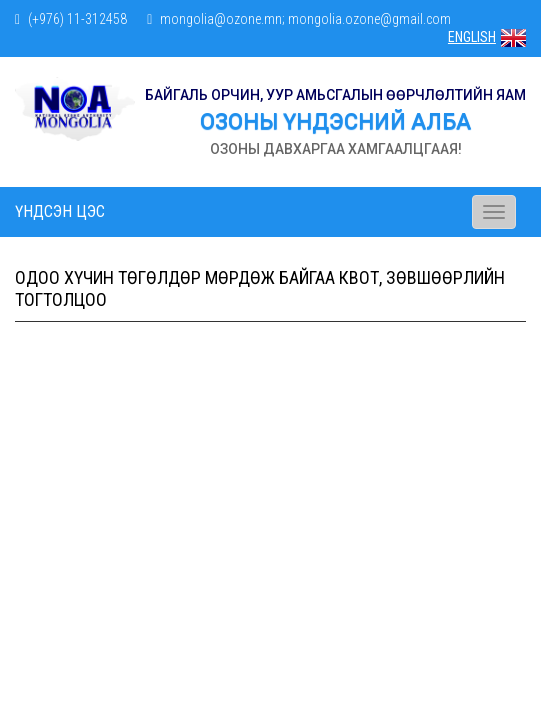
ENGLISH (487, 37)
